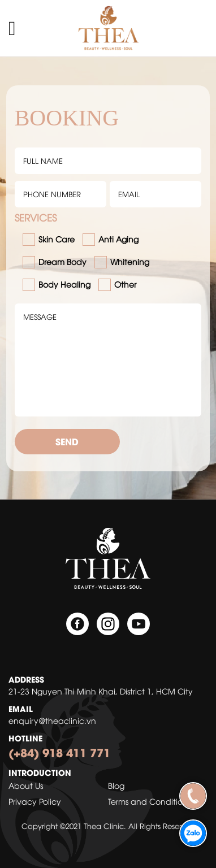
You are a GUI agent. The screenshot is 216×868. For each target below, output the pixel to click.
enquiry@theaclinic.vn (52, 720)
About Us (26, 785)
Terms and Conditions (149, 801)
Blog (116, 785)
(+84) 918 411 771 (59, 752)
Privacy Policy (35, 801)
